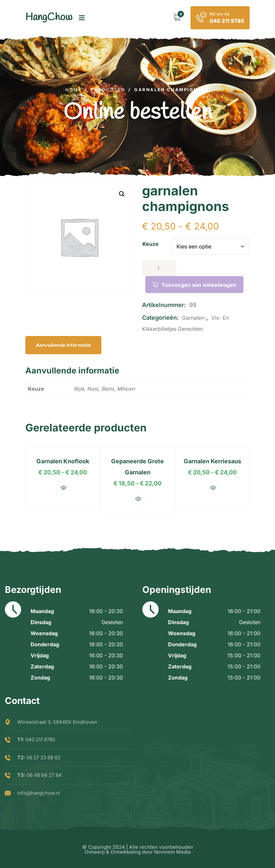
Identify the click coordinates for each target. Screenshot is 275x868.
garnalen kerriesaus (216, 461)
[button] (122, 194)
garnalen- (194, 318)
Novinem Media (172, 852)
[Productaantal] (159, 268)
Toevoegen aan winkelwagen (199, 285)
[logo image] (49, 18)
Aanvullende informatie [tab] (63, 345)
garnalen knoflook (59, 461)
